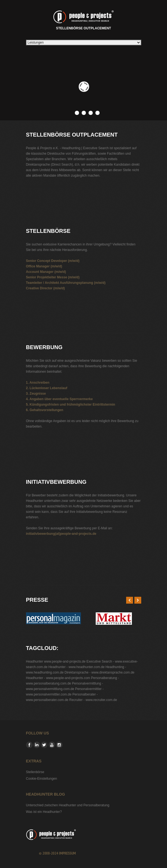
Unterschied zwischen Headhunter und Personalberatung (68, 805)
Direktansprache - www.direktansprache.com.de (99, 672)
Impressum (67, 853)
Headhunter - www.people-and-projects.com (58, 678)
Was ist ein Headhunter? (44, 812)
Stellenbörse (35, 772)
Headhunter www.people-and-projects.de (56, 661)
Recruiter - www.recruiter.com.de (93, 700)
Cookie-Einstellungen (42, 779)
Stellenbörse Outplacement (83, 19)
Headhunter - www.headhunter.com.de (77, 667)
